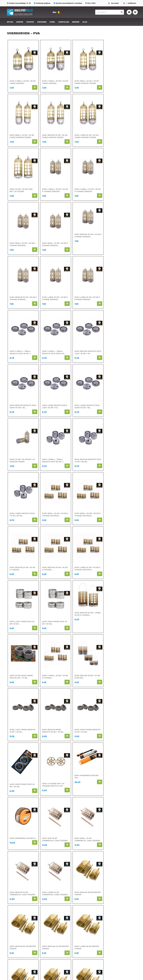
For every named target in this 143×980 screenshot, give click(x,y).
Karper (20, 22)
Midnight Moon (82, 947)
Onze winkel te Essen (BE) (118, 944)
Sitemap (110, 931)
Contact (110, 928)
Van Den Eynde (48, 934)
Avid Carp (79, 919)
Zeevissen (42, 22)
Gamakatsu (80, 922)
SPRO (78, 928)
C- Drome (46, 922)
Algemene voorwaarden (117, 941)
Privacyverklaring (89, 977)
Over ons (111, 925)
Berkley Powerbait (83, 950)
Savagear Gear (81, 934)
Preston (46, 919)
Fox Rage (46, 941)
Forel (52, 22)
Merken (76, 22)
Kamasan (79, 925)
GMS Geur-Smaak (83, 938)
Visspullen (64, 22)
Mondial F (79, 931)
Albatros (79, 944)
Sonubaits (47, 925)
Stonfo (45, 950)
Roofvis (30, 22)
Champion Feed (49, 931)
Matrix (45, 928)
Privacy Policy (113, 938)
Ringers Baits (48, 944)
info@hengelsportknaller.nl (22, 932)
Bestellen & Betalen (115, 919)
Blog (85, 22)
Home (106, 862)
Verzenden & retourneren (117, 922)
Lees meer (15, 879)
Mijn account (112, 934)
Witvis (10, 22)
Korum (45, 953)
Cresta (45, 947)
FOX (77, 941)
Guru (44, 938)
